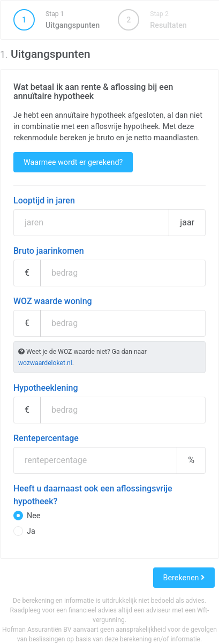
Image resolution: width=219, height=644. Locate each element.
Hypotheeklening (46, 388)
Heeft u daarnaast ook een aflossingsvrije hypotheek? (93, 495)
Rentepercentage (46, 438)
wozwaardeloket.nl (45, 363)
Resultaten (152, 20)
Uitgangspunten (56, 20)
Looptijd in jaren (44, 200)
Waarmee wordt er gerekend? (73, 162)
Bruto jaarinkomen (49, 251)
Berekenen (184, 578)
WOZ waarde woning (53, 301)
